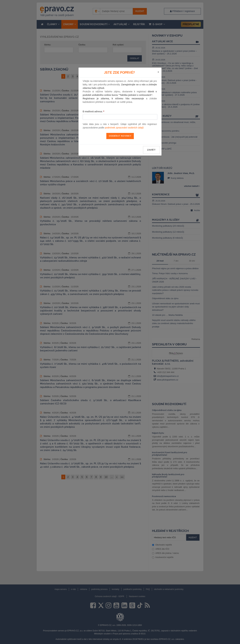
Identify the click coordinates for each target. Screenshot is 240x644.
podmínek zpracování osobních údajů (124, 128)
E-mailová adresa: (93, 111)
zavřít (151, 150)
